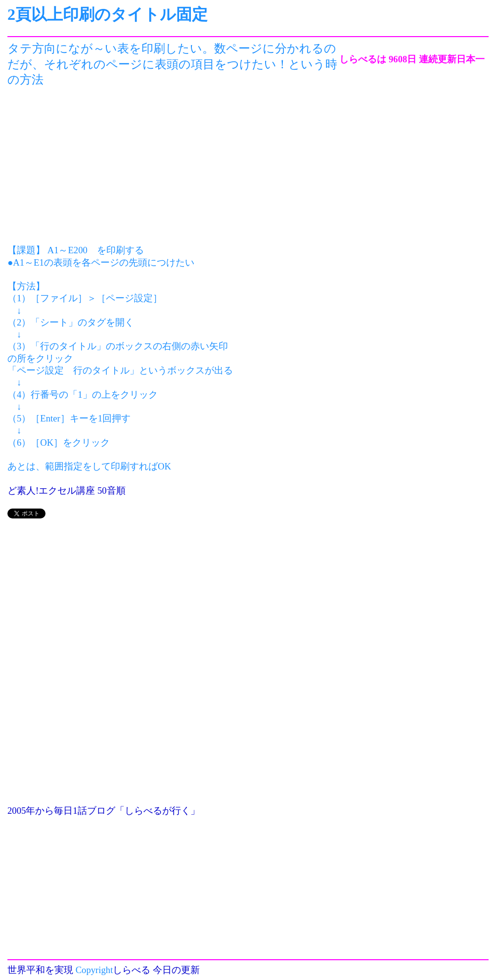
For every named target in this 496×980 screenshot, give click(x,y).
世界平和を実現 (40, 970)
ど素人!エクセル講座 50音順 (67, 490)
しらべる (132, 970)
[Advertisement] (173, 166)
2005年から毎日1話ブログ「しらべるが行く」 (104, 811)
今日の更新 (176, 970)
